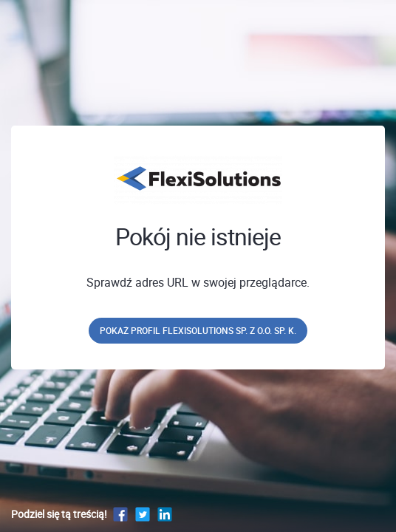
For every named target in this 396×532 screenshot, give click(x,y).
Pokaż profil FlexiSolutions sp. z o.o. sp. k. (198, 330)
